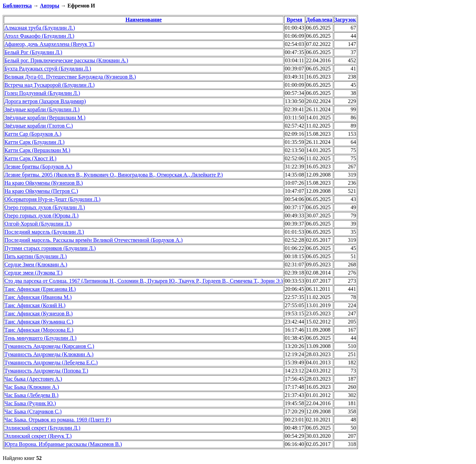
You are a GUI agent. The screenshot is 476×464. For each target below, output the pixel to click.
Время (294, 20)
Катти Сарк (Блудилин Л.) (35, 142)
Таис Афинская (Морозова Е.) (39, 330)
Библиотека (17, 6)
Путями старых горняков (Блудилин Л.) (50, 248)
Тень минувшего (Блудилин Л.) (40, 338)
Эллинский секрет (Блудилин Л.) (42, 428)
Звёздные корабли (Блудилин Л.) (42, 109)
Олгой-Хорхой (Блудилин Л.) (38, 224)
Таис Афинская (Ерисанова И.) (40, 289)
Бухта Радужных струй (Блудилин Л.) (48, 69)
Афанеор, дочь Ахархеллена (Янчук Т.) (50, 44)
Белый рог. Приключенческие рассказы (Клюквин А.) (66, 60)
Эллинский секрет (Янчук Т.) (38, 436)
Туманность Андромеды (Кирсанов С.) (49, 346)
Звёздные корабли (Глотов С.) (39, 126)
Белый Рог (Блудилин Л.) (33, 52)
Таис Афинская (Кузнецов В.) (39, 313)
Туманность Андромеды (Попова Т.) (46, 371)
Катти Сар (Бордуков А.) (33, 134)
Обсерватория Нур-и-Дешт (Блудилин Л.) (52, 199)
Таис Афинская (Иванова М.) (38, 297)
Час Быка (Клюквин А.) (32, 387)
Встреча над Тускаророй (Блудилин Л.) (50, 85)
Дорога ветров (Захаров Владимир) (45, 101)
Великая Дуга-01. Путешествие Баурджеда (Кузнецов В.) (70, 77)
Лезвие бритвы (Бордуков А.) (38, 167)
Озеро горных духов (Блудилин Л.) (45, 207)
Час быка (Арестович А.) (33, 379)
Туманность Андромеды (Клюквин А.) (49, 354)
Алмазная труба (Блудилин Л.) (40, 28)
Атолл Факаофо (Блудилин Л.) (39, 36)
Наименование (144, 20)
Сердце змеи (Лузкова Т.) (33, 273)
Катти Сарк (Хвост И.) (30, 158)
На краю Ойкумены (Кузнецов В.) (44, 183)
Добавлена (319, 20)
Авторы (50, 6)
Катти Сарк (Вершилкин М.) (37, 150)
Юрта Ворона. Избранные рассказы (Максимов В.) (63, 444)
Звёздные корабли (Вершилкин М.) (45, 118)
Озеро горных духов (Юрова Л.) (42, 216)
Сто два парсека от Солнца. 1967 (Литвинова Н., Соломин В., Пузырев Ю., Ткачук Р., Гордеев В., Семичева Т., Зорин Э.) (144, 281)
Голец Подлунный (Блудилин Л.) (42, 93)
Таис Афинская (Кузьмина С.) (39, 322)
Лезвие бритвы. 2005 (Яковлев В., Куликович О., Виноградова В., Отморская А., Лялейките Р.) (114, 175)
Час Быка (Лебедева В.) (31, 395)
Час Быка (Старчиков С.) (33, 411)
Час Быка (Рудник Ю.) (30, 403)
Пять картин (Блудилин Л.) (36, 256)
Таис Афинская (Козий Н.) (35, 305)
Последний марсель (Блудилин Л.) (44, 232)
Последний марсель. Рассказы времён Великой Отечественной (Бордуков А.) (94, 240)
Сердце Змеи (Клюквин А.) (36, 264)
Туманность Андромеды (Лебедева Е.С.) (51, 362)
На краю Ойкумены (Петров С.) (41, 191)
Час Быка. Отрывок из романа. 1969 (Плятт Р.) (58, 420)
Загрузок (345, 20)
